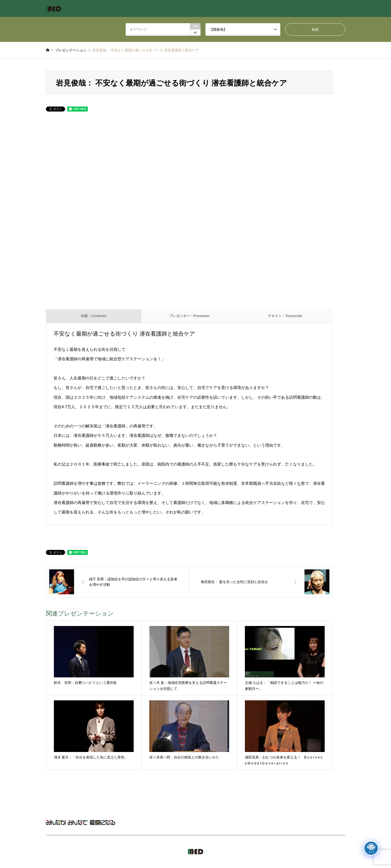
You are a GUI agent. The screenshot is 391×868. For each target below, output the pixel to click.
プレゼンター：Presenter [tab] (189, 316)
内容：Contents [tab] (94, 316)
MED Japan (303, 852)
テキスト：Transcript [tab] (285, 316)
